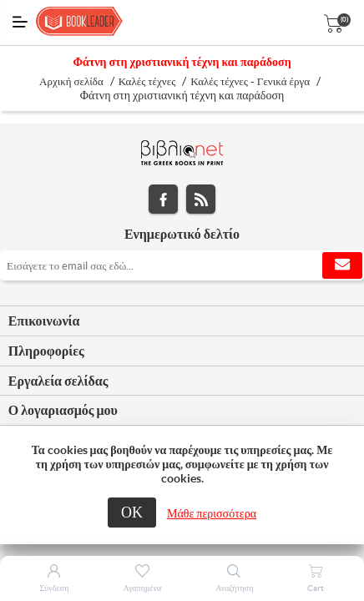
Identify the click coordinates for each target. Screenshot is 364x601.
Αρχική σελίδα (71, 81)
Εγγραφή (342, 265)
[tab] (182, 321)
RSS (201, 199)
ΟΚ (132, 512)
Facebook (163, 199)
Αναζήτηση (234, 588)
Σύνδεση (55, 588)
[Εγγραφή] (182, 265)
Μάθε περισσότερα (212, 513)
